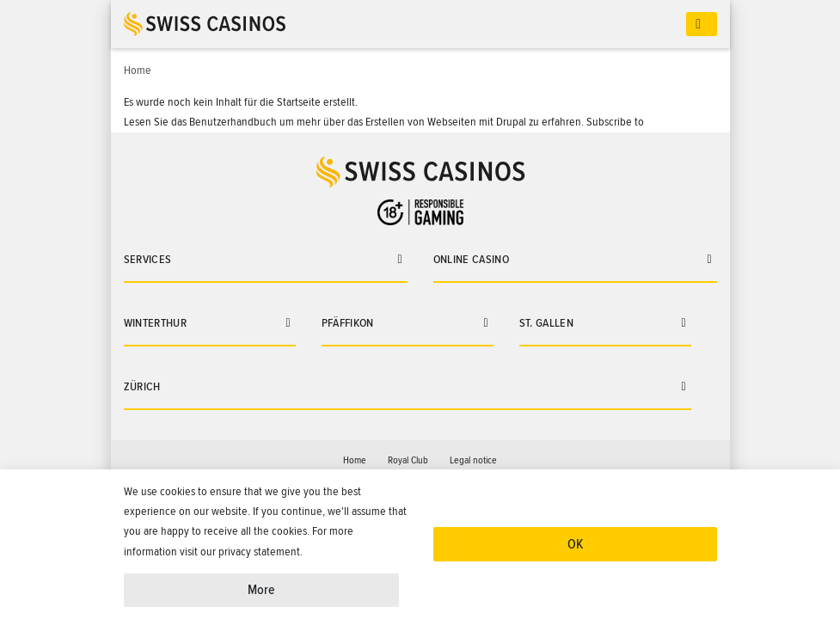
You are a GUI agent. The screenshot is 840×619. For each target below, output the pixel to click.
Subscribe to (615, 122)
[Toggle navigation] (702, 25)
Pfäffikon (348, 323)
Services (148, 259)
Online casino (472, 259)
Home (355, 460)
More (261, 590)
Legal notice (473, 460)
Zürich (142, 386)
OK (575, 544)
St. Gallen (547, 323)
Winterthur (156, 323)
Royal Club (408, 460)
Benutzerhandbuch (233, 122)
